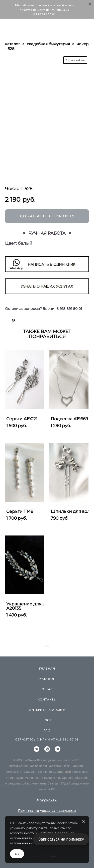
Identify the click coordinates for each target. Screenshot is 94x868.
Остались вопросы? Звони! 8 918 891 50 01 (43, 309)
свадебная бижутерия (48, 44)
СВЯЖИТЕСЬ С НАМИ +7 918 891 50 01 (47, 739)
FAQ (47, 730)
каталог (13, 44)
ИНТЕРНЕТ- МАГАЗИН (47, 710)
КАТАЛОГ (47, 679)
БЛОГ (47, 720)
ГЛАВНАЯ (47, 668)
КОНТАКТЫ (47, 699)
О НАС (47, 689)
